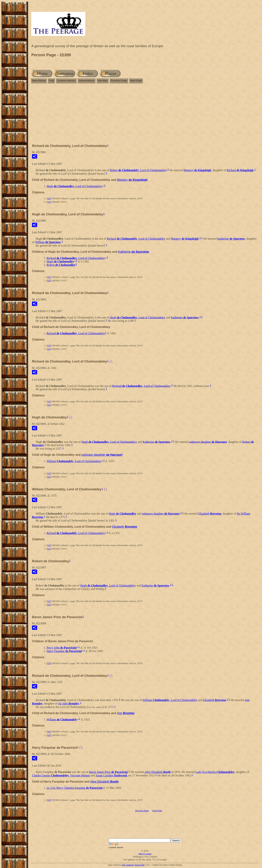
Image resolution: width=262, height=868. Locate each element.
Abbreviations (87, 81)
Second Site (140, 865)
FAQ (51, 81)
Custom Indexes (66, 81)
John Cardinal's (128, 865)
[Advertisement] (145, 115)
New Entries (39, 81)
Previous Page (119, 81)
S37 (49, 198)
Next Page (136, 81)
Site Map (103, 81)
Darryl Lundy (145, 854)
